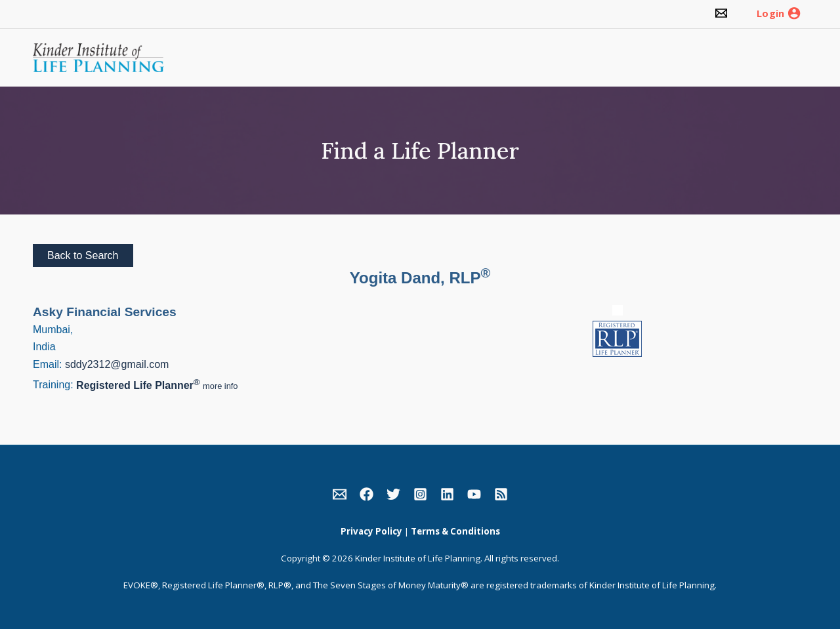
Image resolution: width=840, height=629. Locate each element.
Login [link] (770, 14)
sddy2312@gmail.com (117, 364)
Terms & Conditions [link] (455, 531)
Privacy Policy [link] (371, 531)
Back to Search (83, 255)
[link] (721, 14)
